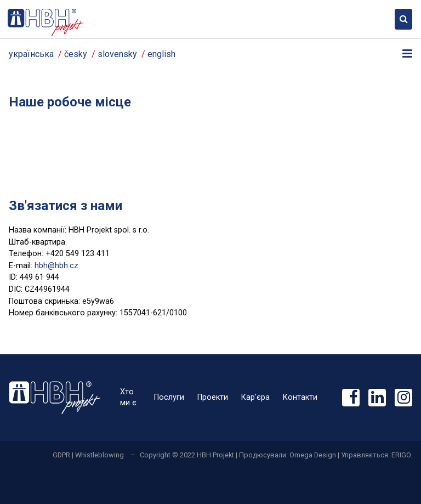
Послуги (169, 397)
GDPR (61, 455)
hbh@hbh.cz (56, 266)
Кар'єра (255, 397)
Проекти (213, 397)
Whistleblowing (99, 455)
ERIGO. (402, 455)
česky (76, 54)
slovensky (117, 54)
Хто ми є (128, 397)
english (161, 54)
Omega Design (313, 455)
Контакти (300, 397)
